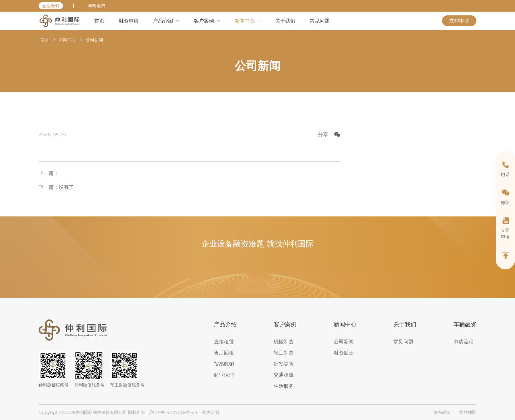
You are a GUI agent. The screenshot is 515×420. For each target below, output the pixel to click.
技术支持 (211, 412)
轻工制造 (284, 353)
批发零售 (284, 364)
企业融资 (51, 6)
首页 (44, 40)
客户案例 (285, 324)
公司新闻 (94, 40)
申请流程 (463, 342)
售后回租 (224, 353)
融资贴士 (344, 353)
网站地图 (468, 412)
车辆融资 (97, 6)
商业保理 (224, 375)
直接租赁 (224, 342)
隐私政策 (442, 412)
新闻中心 (67, 40)
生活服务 (284, 386)
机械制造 (284, 342)
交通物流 (284, 375)
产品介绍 (225, 324)
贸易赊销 (224, 364)
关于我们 (405, 324)
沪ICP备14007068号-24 (173, 412)
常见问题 (403, 342)
